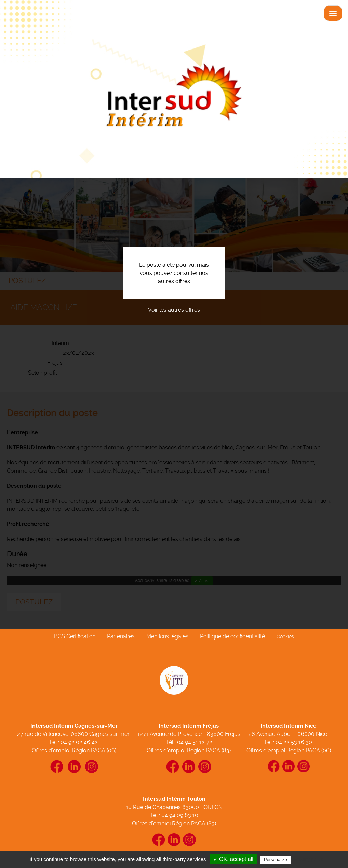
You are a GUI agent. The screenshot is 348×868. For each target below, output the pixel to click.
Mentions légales (167, 636)
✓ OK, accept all (233, 859)
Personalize (276, 860)
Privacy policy (309, 859)
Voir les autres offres (174, 310)
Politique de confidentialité (232, 636)
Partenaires (121, 636)
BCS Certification (75, 636)
